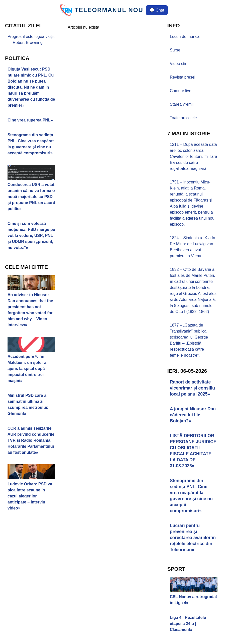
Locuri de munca (185, 37)
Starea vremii (182, 104)
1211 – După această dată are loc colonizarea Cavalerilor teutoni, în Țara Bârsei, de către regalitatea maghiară (194, 156)
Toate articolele (183, 118)
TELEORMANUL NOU (109, 10)
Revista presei (182, 77)
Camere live (180, 91)
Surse (175, 50)
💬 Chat (157, 10)
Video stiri (179, 64)
